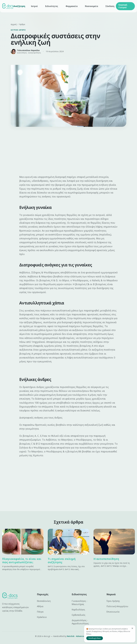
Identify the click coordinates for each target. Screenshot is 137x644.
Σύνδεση (110, 6)
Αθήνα (40, 606)
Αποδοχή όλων (95, 638)
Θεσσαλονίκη (44, 601)
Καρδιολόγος (78, 610)
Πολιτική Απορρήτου (117, 606)
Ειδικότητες (52, 6)
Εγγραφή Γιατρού (123, 6)
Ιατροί (34, 6)
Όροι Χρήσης (113, 601)
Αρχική (14, 24)
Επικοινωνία (113, 612)
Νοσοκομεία (91, 6)
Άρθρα (22, 24)
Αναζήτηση (19, 6)
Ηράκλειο (42, 617)
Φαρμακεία (72, 6)
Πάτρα (40, 612)
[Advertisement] (68, 152)
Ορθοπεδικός (79, 615)
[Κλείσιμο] (132, 628)
